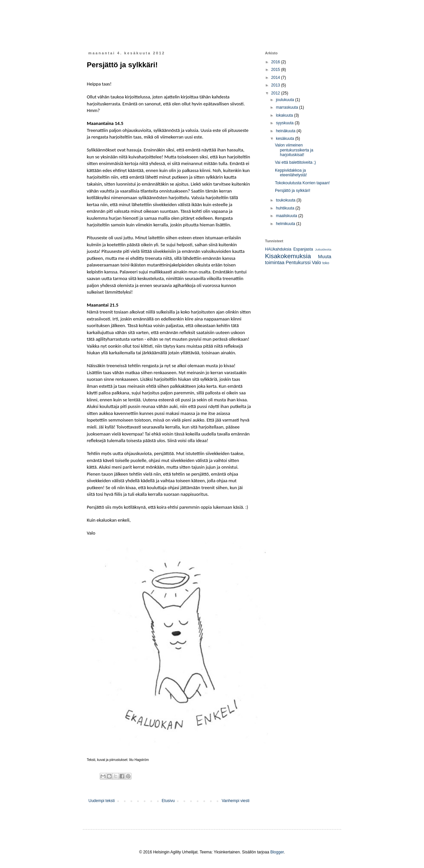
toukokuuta (286, 200)
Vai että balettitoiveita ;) (295, 162)
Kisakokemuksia (288, 256)
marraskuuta (288, 107)
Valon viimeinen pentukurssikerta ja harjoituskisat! (294, 150)
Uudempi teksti (102, 801)
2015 (276, 70)
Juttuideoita (323, 249)
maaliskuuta (287, 216)
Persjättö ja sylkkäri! (293, 191)
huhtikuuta (286, 208)
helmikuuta (286, 224)
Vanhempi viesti (236, 801)
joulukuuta (286, 100)
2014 (276, 78)
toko (326, 263)
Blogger (277, 852)
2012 (276, 93)
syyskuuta (285, 123)
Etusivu (168, 801)
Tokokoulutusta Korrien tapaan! (302, 183)
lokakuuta (285, 115)
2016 (276, 62)
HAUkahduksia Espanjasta (289, 249)
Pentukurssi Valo (303, 262)
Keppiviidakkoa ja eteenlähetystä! (291, 173)
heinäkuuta (286, 131)
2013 (276, 85)
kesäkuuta (286, 139)
